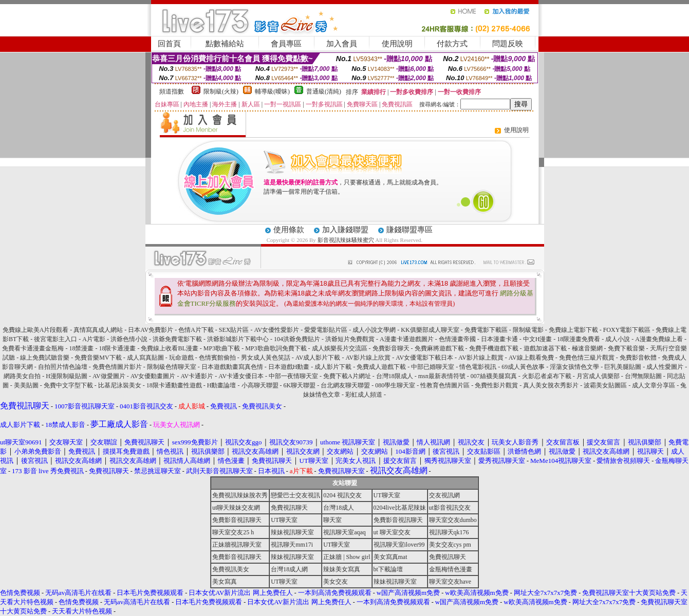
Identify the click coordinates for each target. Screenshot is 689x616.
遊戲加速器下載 (545, 348)
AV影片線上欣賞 (368, 358)
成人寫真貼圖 (145, 358)
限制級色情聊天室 (172, 367)
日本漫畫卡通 (499, 339)
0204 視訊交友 (342, 495)
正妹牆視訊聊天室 (237, 545)
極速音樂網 (587, 348)
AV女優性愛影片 (277, 330)
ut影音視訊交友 (450, 508)
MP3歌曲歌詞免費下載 (276, 348)
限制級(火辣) (221, 91)
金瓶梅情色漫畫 (451, 569)
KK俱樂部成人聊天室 (430, 330)
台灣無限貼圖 (643, 376)
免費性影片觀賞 (496, 385)
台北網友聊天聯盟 (345, 385)
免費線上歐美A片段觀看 (36, 330)
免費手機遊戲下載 (494, 348)
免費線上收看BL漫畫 (169, 348)
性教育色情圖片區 (445, 385)
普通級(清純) (324, 91)
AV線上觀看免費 (531, 358)
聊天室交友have (450, 582)
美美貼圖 (26, 385)
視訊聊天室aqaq (344, 532)
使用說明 (397, 44)
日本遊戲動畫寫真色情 (232, 367)
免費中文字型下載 (68, 385)
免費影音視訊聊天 (237, 520)
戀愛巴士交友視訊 (295, 495)
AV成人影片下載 (318, 358)
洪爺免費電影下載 (177, 339)
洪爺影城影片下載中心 (238, 339)
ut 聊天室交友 (392, 532)
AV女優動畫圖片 (153, 376)
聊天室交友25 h (233, 532)
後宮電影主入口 (55, 339)
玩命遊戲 (181, 358)
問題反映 (508, 44)
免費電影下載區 (486, 330)
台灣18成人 (339, 508)
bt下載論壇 (388, 569)
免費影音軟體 (638, 358)
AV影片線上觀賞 (481, 358)
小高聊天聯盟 (260, 385)
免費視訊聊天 (289, 508)
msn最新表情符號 (443, 376)
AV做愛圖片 (109, 376)
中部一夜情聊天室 (293, 376)
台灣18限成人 (395, 376)
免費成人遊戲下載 (381, 367)
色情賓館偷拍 (217, 358)
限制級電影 (528, 330)
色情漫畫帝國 (457, 339)
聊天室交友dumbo (453, 520)
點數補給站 (225, 44)
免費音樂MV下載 (98, 358)
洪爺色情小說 (129, 339)
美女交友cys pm (450, 545)
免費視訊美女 (231, 569)
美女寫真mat (390, 557)
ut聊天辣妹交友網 (236, 508)
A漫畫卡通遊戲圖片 (407, 339)
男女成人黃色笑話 (266, 358)
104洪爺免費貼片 (297, 339)
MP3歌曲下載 (222, 348)
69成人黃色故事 (523, 367)
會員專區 (286, 44)
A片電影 (94, 339)
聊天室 (332, 520)
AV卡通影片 (197, 376)
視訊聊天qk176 (449, 532)
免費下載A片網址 (347, 376)
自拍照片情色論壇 (63, 367)
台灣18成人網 (289, 569)
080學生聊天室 (395, 385)
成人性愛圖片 (665, 367)
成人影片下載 (333, 367)
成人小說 (618, 339)
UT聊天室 (387, 495)
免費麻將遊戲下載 (439, 348)
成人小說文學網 (374, 330)
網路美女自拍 (22, 376)
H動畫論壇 (222, 385)
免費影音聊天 (391, 348)
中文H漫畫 (538, 339)
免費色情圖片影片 (117, 367)
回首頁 (169, 44)
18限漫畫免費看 (579, 339)
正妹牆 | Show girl (347, 557)
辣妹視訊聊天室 (292, 532)
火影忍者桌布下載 (547, 376)
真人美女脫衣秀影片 (551, 385)
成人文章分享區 (654, 385)
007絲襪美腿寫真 (494, 376)
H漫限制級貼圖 (67, 376)
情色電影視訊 (478, 367)
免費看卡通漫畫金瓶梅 (33, 348)
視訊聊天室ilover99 (399, 545)
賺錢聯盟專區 (409, 230)
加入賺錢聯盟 (345, 230)
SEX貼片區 (234, 330)
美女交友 (336, 582)
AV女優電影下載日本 (424, 358)
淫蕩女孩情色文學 (574, 367)
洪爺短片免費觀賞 (350, 339)
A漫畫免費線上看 (659, 339)
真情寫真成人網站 (98, 330)
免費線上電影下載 (573, 330)
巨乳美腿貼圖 (623, 367)
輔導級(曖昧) (272, 91)
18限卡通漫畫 (117, 348)
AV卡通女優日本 (241, 376)
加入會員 (342, 44)
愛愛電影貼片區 (326, 330)
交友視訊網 (444, 495)
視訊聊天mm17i (292, 545)
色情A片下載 (196, 330)
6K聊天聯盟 (300, 385)
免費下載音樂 (626, 348)
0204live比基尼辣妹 (400, 508)
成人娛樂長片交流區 (340, 348)
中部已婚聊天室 (433, 367)
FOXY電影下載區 (627, 330)
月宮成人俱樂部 (598, 376)
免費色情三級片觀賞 (587, 358)
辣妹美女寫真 (342, 569)
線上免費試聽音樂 (45, 358)
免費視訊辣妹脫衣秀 (240, 495)
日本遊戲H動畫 (289, 367)
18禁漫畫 (81, 348)
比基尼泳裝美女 (120, 385)
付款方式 (452, 44)
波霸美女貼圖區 (605, 385)
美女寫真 (225, 582)
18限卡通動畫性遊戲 (174, 385)
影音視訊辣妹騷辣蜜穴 (346, 240)
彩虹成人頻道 (364, 395)
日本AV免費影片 (151, 330)
